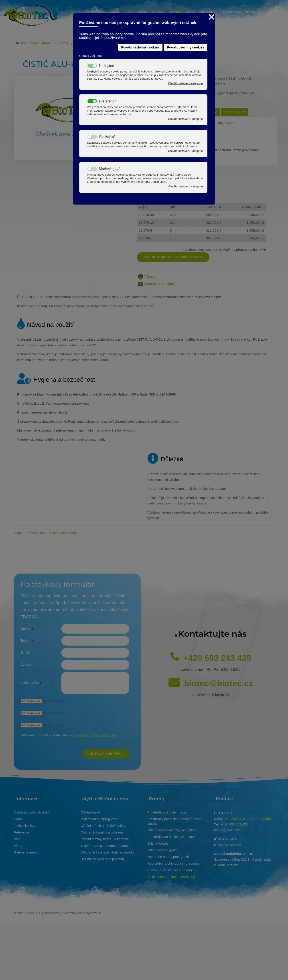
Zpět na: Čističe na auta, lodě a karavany (46, 533)
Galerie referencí (26, 852)
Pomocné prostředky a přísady (170, 870)
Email (25, 652)
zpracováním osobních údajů (95, 735)
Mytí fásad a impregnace (99, 819)
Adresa (26, 664)
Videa (18, 846)
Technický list (235, 112)
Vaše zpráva (31, 683)
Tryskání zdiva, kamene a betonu (105, 846)
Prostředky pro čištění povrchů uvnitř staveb (174, 821)
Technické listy (25, 826)
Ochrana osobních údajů (32, 812)
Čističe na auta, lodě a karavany (171, 877)
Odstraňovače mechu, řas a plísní (172, 830)
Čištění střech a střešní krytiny (103, 826)
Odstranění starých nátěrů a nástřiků (108, 852)
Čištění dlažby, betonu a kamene (105, 839)
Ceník (18, 819)
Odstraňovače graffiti (163, 850)
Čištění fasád (90, 812)
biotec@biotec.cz (219, 683)
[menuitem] (143, 13)
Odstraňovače (158, 843)
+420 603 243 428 (217, 658)
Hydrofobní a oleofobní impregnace (173, 863)
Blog (17, 839)
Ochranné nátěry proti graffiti (168, 857)
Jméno (27, 629)
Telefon (27, 641)
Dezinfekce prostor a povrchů (102, 859)
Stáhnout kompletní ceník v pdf (173, 257)
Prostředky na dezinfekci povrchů (172, 837)
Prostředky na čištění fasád (167, 812)
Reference (21, 832)
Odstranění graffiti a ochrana (102, 832)
